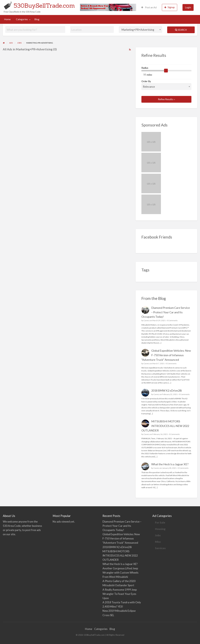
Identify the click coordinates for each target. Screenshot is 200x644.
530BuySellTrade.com (44, 5)
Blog (37, 19)
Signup (170, 7)
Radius (145, 68)
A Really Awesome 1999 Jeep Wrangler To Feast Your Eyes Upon (120, 594)
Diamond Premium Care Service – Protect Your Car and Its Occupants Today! (166, 312)
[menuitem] (149, 7)
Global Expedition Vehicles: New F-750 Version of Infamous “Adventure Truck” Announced (166, 355)
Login (188, 7)
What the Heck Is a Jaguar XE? (170, 464)
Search (181, 30)
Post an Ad (149, 7)
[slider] (166, 71)
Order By (166, 85)
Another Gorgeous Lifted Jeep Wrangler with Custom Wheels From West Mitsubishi (120, 573)
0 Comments (172, 320)
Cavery (147, 320)
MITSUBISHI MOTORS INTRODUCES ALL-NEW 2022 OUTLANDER (165, 426)
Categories (22, 19)
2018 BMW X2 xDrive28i (166, 390)
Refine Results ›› (166, 99)
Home (7, 19)
